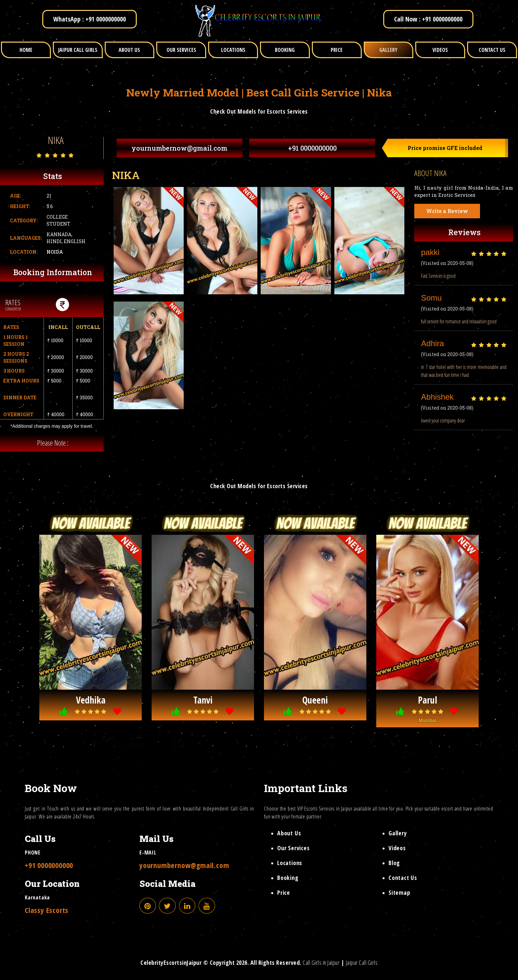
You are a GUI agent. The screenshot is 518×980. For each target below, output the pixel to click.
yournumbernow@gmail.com (179, 148)
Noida (55, 252)
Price (284, 892)
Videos (397, 848)
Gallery (398, 833)
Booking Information (53, 272)
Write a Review (447, 211)
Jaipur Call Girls (362, 962)
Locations (290, 863)
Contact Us (403, 878)
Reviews (464, 232)
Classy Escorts (47, 910)
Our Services (294, 848)
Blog (394, 863)
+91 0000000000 (312, 148)
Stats (53, 176)
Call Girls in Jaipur (321, 962)
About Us (289, 833)
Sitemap (399, 892)
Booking (288, 878)
